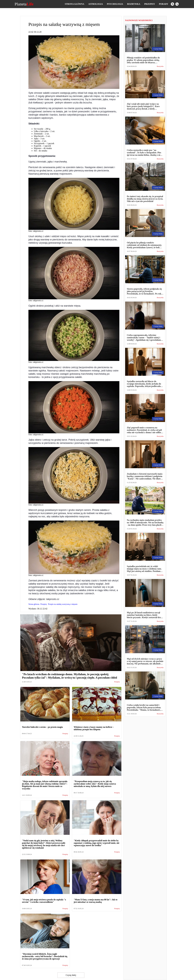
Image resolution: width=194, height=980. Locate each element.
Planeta (24, 4)
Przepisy (150, 4)
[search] (177, 4)
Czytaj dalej (71, 975)
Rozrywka (134, 4)
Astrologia (96, 4)
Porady (164, 4)
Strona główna (75, 4)
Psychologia (115, 4)
